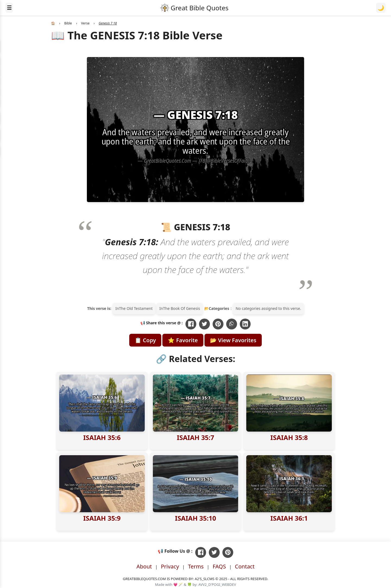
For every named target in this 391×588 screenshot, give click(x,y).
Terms (196, 566)
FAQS (219, 566)
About (144, 566)
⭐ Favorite (183, 340)
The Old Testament (136, 308)
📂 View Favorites (233, 340)
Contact (245, 566)
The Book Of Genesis (181, 308)
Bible (68, 23)
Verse (85, 23)
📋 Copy (145, 340)
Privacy (170, 566)
